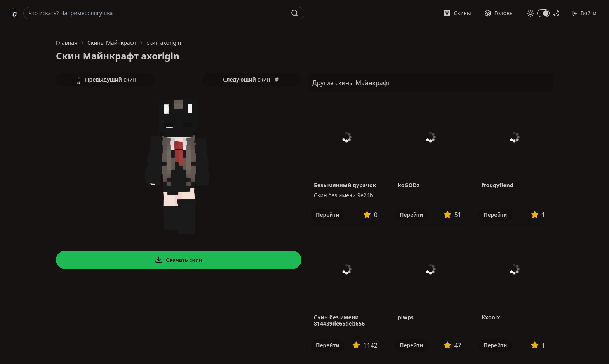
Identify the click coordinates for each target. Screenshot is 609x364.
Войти (584, 13)
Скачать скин (179, 260)
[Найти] (295, 13)
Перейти (327, 215)
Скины (457, 13)
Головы (499, 13)
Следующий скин (252, 80)
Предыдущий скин (106, 80)
